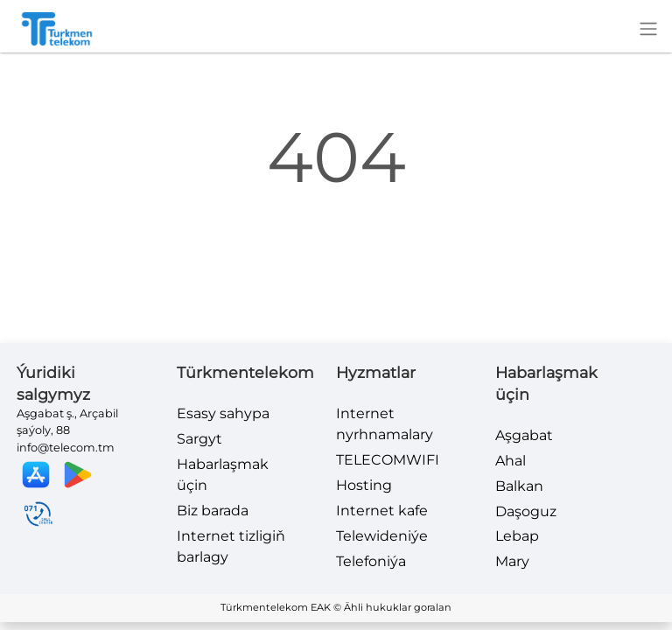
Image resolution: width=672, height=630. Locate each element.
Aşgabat (524, 435)
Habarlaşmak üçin (223, 475)
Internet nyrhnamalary (385, 424)
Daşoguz (526, 511)
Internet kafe (382, 511)
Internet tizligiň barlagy (231, 546)
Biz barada (213, 511)
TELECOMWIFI (388, 460)
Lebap (517, 536)
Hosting (364, 485)
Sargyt (199, 439)
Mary (512, 561)
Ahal (511, 461)
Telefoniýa (371, 561)
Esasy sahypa (223, 413)
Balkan (519, 486)
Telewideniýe (382, 536)
